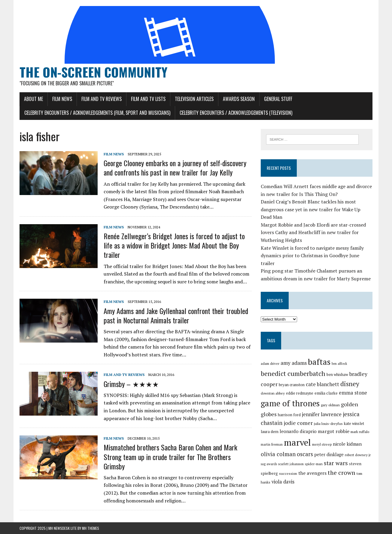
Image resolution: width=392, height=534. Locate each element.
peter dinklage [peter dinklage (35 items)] (329, 455)
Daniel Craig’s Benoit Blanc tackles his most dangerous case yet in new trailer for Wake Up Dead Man (311, 209)
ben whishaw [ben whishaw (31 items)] (337, 375)
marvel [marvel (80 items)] (297, 442)
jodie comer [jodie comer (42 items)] (298, 423)
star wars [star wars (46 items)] (336, 463)
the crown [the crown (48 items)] (342, 473)
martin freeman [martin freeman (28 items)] (272, 444)
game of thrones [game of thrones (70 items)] (290, 403)
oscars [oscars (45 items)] (305, 454)
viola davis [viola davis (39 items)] (283, 482)
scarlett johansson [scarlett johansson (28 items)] (291, 464)
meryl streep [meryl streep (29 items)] (322, 444)
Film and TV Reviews (102, 99)
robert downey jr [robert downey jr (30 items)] (358, 455)
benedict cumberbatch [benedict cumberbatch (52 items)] (293, 374)
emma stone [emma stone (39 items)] (353, 393)
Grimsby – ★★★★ (131, 384)
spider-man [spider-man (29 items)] (314, 464)
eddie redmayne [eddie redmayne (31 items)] (300, 393)
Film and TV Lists (148, 99)
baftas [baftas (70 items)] (319, 362)
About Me (33, 99)
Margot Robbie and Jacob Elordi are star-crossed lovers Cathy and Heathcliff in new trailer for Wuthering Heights (313, 232)
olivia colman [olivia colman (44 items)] (278, 454)
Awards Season (239, 99)
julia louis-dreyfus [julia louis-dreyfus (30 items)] (328, 424)
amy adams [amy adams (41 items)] (294, 363)
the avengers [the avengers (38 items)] (312, 473)
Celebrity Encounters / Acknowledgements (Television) (236, 113)
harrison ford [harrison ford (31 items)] (289, 415)
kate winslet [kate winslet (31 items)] (354, 424)
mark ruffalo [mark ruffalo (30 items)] (360, 432)
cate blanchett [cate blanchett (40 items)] (322, 384)
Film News (62, 99)
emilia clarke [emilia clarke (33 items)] (326, 393)
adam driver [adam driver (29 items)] (270, 363)
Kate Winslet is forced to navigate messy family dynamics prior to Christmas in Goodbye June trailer (312, 256)
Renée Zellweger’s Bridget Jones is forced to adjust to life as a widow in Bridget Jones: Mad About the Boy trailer (174, 245)
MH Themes (91, 528)
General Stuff (278, 99)
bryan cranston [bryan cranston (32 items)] (292, 385)
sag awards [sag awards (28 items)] (269, 464)
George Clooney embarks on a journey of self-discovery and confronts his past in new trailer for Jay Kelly (175, 168)
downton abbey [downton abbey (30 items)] (273, 393)
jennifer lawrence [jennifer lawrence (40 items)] (322, 414)
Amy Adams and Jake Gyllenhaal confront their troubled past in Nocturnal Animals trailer (176, 315)
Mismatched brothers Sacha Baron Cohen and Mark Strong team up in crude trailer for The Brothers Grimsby (170, 456)
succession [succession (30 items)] (288, 473)
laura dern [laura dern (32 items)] (270, 432)
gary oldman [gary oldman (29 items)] (330, 405)
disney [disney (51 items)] (350, 384)
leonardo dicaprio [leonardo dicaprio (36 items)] (298, 431)
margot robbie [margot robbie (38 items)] (334, 431)
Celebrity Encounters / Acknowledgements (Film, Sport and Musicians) (97, 113)
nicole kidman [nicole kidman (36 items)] (347, 444)
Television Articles (194, 99)
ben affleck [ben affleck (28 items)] (339, 364)
